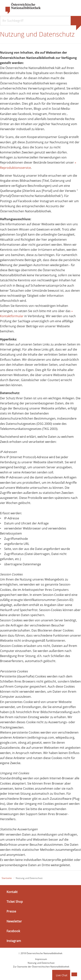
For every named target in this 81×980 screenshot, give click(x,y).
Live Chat (62, 975)
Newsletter (14, 921)
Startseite (7, 878)
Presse (11, 911)
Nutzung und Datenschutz (41, 963)
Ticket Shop (15, 902)
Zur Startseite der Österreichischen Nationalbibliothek (41, 967)
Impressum (41, 959)
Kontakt (12, 892)
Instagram (14, 941)
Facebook (13, 931)
